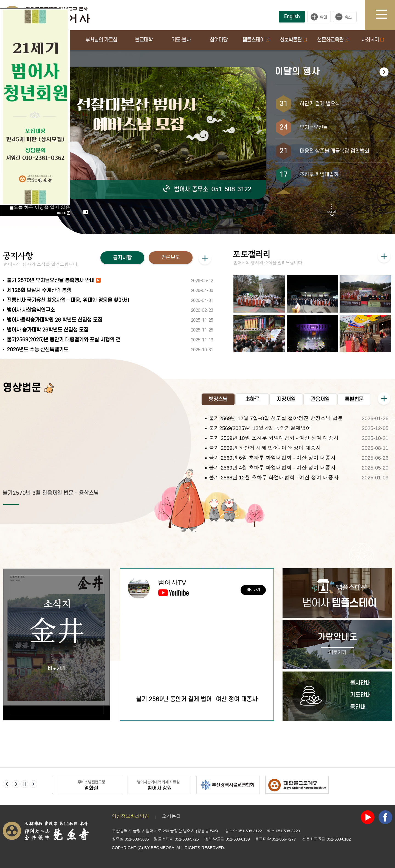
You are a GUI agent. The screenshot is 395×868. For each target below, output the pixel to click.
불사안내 (360, 683)
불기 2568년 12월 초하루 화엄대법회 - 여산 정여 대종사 (274, 478)
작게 (346, 17)
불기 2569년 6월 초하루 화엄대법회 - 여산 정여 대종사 (272, 458)
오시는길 (171, 817)
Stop (86, 212)
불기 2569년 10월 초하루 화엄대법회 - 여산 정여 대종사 (274, 438)
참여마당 (219, 40)
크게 (319, 17)
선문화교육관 (333, 40)
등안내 (358, 707)
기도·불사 (181, 40)
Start (84, 207)
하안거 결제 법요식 (320, 104)
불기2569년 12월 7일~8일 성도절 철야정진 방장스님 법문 (276, 418)
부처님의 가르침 (101, 40)
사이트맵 (385, 15)
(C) (140, 848)
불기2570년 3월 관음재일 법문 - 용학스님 (51, 493)
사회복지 (373, 40)
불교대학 (144, 40)
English (292, 17)
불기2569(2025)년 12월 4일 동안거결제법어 (260, 428)
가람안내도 (338, 645)
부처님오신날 (314, 127)
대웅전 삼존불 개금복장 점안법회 (335, 151)
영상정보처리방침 (131, 817)
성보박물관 (293, 40)
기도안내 (360, 695)
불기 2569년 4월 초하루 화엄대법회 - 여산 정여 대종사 (272, 468)
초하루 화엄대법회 (319, 175)
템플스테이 (256, 40)
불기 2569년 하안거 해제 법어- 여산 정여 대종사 (265, 448)
